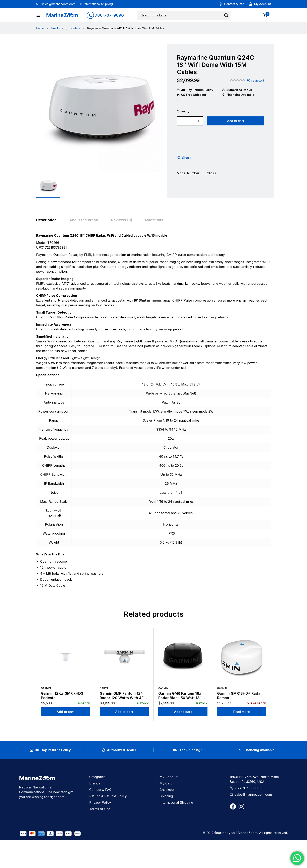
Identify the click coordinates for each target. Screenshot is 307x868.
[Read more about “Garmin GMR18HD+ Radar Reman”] (242, 724)
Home (40, 40)
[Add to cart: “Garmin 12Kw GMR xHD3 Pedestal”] (66, 724)
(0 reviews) (256, 92)
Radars (75, 40)
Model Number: (189, 185)
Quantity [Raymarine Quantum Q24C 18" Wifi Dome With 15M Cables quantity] (183, 123)
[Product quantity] (190, 133)
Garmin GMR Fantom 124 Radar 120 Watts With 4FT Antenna (123, 710)
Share (187, 170)
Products (57, 40)
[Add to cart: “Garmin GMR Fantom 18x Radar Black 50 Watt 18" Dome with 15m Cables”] (183, 724)
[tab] (46, 232)
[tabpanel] (153, 424)
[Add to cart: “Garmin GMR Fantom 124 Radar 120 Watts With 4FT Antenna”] (124, 724)
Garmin (46, 700)
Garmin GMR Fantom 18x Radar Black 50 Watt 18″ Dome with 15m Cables (180, 710)
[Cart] (266, 16)
